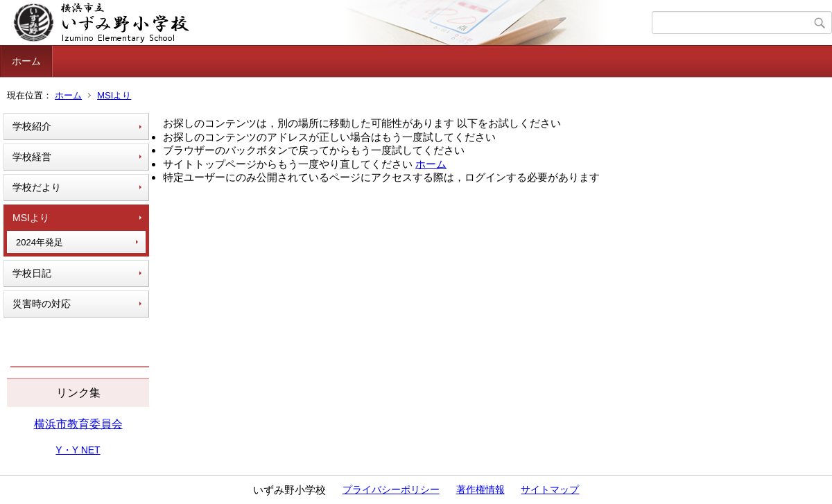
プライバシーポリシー (391, 489)
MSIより (114, 95)
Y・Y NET (78, 450)
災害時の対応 (42, 304)
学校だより (37, 187)
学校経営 (32, 157)
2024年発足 (40, 242)
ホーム (26, 61)
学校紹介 (32, 126)
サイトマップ (550, 489)
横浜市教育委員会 (78, 424)
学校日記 (32, 273)
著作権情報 (480, 489)
